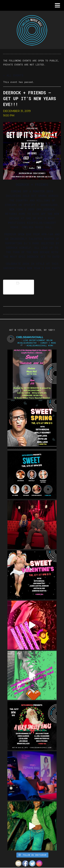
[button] (57, 5)
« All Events (13, 75)
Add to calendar (19, 287)
